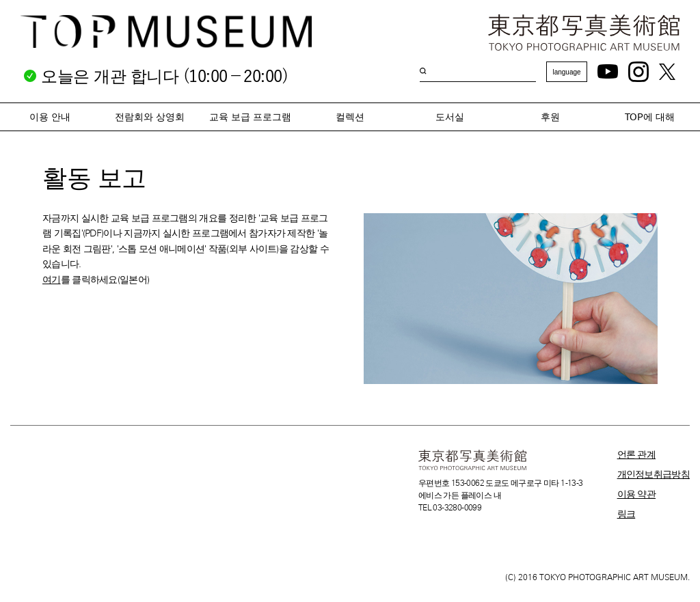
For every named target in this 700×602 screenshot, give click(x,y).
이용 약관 (637, 494)
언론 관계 (637, 454)
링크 (627, 514)
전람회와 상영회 (150, 117)
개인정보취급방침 (654, 474)
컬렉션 (350, 117)
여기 (52, 279)
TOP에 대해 (650, 117)
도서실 (450, 117)
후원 (550, 117)
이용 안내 (50, 117)
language (566, 72)
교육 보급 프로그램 (250, 117)
